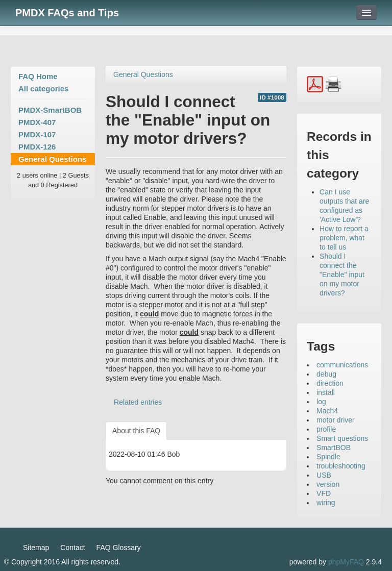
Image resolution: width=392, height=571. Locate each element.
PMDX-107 (37, 134)
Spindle (328, 457)
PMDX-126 (37, 147)
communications (342, 365)
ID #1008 (272, 97)
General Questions (52, 159)
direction (330, 383)
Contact (72, 548)
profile (326, 429)
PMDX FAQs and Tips (67, 13)
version (328, 484)
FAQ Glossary (119, 548)
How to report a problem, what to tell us (344, 238)
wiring (326, 503)
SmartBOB (334, 448)
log (321, 402)
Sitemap (36, 548)
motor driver (336, 420)
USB (324, 475)
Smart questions (342, 438)
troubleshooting (341, 466)
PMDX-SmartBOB (50, 110)
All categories (43, 89)
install (326, 392)
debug (326, 374)
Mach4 (327, 411)
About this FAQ (136, 431)
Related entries (138, 402)
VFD (324, 493)
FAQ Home (38, 76)
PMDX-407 (37, 122)
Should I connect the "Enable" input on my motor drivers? (342, 275)
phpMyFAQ (346, 562)
